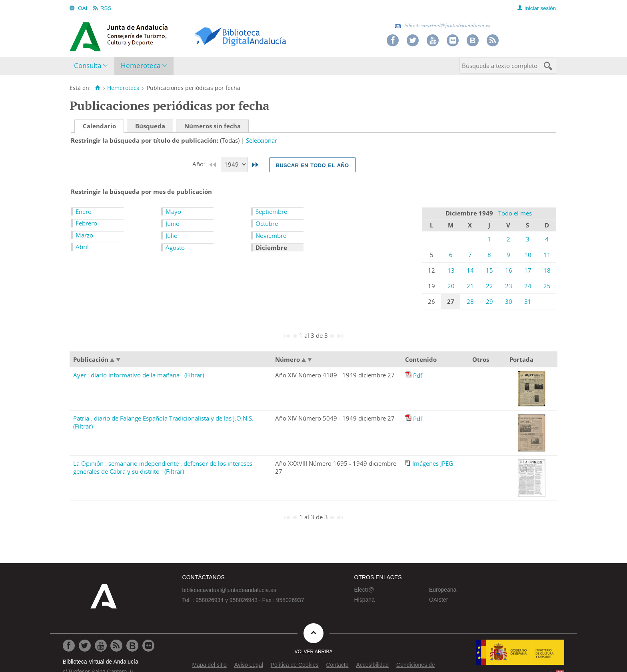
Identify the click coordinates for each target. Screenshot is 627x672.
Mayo (173, 211)
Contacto (337, 665)
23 (509, 286)
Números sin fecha (213, 126)
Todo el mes (515, 213)
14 (470, 270)
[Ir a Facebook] (69, 646)
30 (509, 301)
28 (470, 301)
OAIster (438, 600)
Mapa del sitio (209, 665)
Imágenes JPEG (433, 463)
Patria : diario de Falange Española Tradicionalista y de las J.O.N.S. (163, 418)
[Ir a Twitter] (85, 646)
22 (489, 286)
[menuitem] (93, 66)
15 (489, 270)
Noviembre (271, 235)
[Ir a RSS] (116, 646)
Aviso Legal (249, 665)
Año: (200, 164)
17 (528, 270)
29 (489, 301)
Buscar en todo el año (313, 165)
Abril (82, 247)
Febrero (86, 223)
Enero (84, 211)
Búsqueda (150, 126)
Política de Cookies (295, 665)
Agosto (175, 247)
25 (547, 286)
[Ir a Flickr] (148, 646)
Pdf (418, 375)
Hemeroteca (141, 65)
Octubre (267, 223)
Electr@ (364, 590)
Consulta (88, 65)
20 (451, 286)
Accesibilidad (372, 665)
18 (547, 270)
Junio (173, 223)
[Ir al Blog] (132, 646)
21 (470, 286)
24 (528, 286)
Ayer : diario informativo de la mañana (126, 375)
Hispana (364, 600)
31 (528, 301)
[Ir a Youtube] (101, 646)
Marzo (84, 235)
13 (451, 270)
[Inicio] (97, 88)
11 (547, 255)
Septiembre (271, 211)
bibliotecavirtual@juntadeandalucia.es (442, 26)
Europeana (443, 590)
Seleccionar (262, 140)
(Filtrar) (194, 375)
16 (509, 270)
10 (528, 255)
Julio (172, 235)
